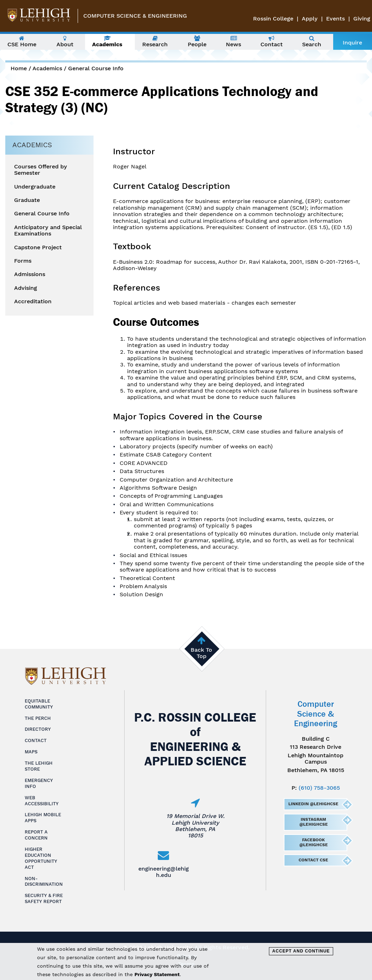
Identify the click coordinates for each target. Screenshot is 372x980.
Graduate (27, 200)
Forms (23, 261)
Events (335, 19)
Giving (362, 19)
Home (19, 68)
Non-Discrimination (44, 882)
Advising (26, 288)
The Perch (38, 718)
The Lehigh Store (39, 766)
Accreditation (33, 301)
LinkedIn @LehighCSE (313, 804)
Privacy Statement (157, 974)
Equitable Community (39, 704)
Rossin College (273, 19)
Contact (36, 740)
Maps (31, 752)
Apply (310, 19)
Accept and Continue (301, 951)
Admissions (30, 274)
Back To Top (201, 653)
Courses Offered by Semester (41, 170)
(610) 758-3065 (319, 788)
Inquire (352, 43)
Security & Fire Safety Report (44, 898)
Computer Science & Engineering (135, 16)
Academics (47, 68)
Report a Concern (36, 835)
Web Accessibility (42, 801)
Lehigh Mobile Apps (43, 818)
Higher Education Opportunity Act (41, 858)
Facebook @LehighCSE (314, 842)
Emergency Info (39, 783)
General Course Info (96, 68)
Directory (38, 729)
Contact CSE (313, 860)
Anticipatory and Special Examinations (48, 231)
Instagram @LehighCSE (314, 822)
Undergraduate (35, 187)
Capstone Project (38, 247)
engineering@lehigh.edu (164, 872)
